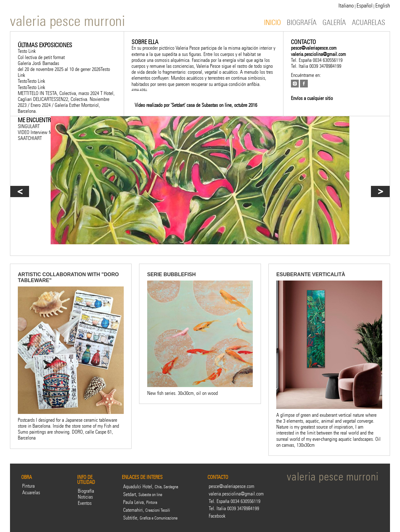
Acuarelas (31, 492)
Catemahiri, (147, 510)
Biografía (86, 491)
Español (365, 6)
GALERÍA (334, 23)
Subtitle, (150, 518)
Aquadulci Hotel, (151, 487)
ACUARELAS (369, 23)
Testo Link (27, 51)
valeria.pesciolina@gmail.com (318, 54)
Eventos (85, 503)
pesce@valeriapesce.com (314, 48)
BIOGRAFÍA (302, 23)
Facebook (217, 516)
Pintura (28, 486)
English (383, 6)
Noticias (85, 497)
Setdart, (143, 494)
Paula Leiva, (140, 502)
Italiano (346, 6)
